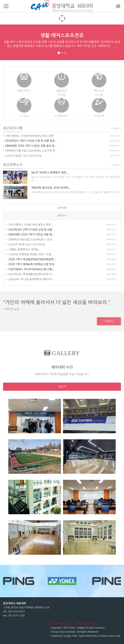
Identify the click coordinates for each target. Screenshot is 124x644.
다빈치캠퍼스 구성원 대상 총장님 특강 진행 (29, 136)
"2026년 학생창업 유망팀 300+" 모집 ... (31, 254)
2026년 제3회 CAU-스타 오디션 (23, 156)
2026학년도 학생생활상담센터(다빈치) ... (32, 274)
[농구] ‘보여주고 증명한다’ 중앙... (50, 173)
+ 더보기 (116, 128)
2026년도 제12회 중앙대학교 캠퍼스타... (32, 279)
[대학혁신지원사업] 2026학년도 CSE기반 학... (31, 151)
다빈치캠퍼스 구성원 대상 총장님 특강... (31, 225)
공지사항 (62, 208)
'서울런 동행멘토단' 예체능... (25, 250)
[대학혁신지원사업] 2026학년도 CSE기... (32, 240)
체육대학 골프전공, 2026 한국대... (51, 188)
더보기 (109, 321)
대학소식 (62, 216)
